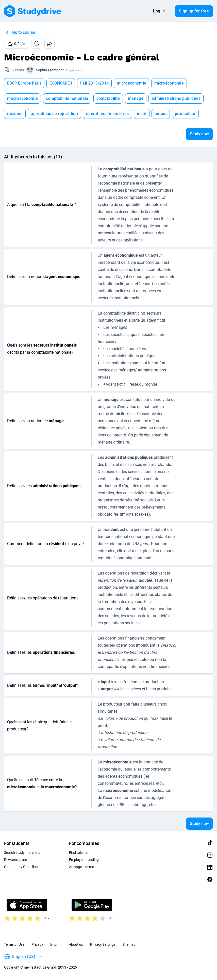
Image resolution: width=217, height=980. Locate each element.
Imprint (56, 944)
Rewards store (15, 860)
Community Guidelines (22, 867)
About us (76, 944)
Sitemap (129, 944)
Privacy (37, 944)
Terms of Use (14, 944)
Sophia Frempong (50, 70)
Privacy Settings (103, 944)
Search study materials (22, 853)
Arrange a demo (82, 867)
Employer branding (84, 860)
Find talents (78, 853)
